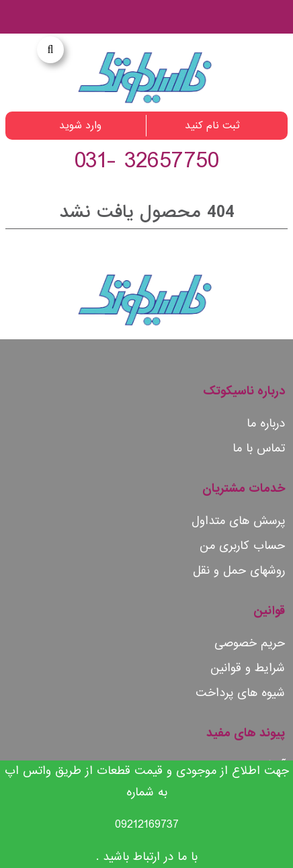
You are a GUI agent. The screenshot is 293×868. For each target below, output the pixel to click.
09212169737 (147, 825)
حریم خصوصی (250, 643)
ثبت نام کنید (212, 126)
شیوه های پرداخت (240, 693)
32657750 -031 (146, 161)
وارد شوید (80, 126)
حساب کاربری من (242, 546)
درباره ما (266, 424)
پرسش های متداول (238, 521)
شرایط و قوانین (248, 668)
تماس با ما (259, 448)
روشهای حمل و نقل (239, 571)
